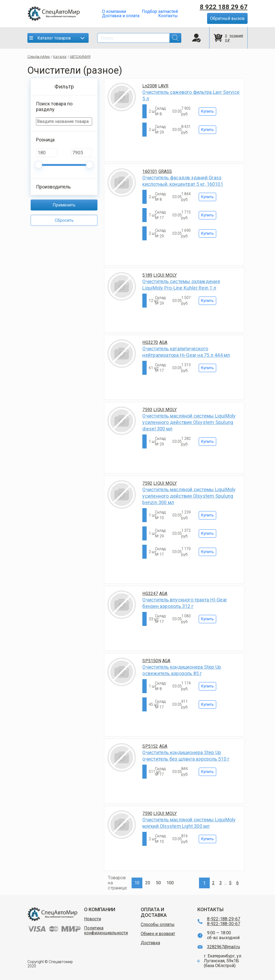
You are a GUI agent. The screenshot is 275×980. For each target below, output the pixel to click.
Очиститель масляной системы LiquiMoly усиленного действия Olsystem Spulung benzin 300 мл (189, 496)
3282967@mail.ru (223, 947)
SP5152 (150, 746)
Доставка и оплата (121, 16)
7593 (147, 410)
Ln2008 (150, 86)
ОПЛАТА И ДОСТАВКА (154, 912)
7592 (147, 483)
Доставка (150, 943)
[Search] (139, 38)
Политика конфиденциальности (106, 931)
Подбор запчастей (160, 12)
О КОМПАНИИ (100, 909)
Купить (207, 111)
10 (137, 883)
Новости (93, 919)
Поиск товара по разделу (54, 106)
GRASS (165, 171)
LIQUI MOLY (165, 275)
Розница (45, 140)
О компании (114, 12)
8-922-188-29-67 (224, 919)
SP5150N (152, 661)
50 (158, 883)
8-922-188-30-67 (224, 924)
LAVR (163, 86)
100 (170, 883)
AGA (163, 342)
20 (148, 883)
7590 (147, 813)
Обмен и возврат (158, 934)
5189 (147, 275)
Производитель (53, 187)
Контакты (168, 16)
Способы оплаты (158, 925)
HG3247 (150, 594)
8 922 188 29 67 (224, 7)
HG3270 (150, 342)
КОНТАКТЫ (210, 909)
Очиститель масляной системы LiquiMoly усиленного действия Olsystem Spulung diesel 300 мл (189, 422)
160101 (150, 171)
